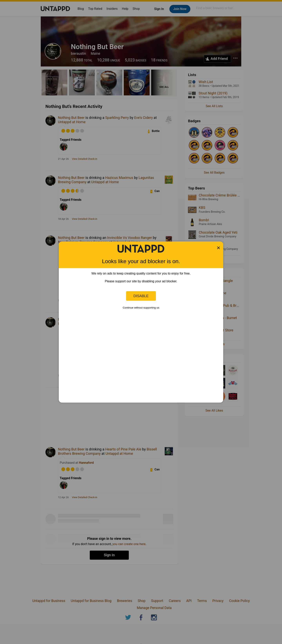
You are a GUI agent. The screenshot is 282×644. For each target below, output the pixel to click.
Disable (141, 296)
